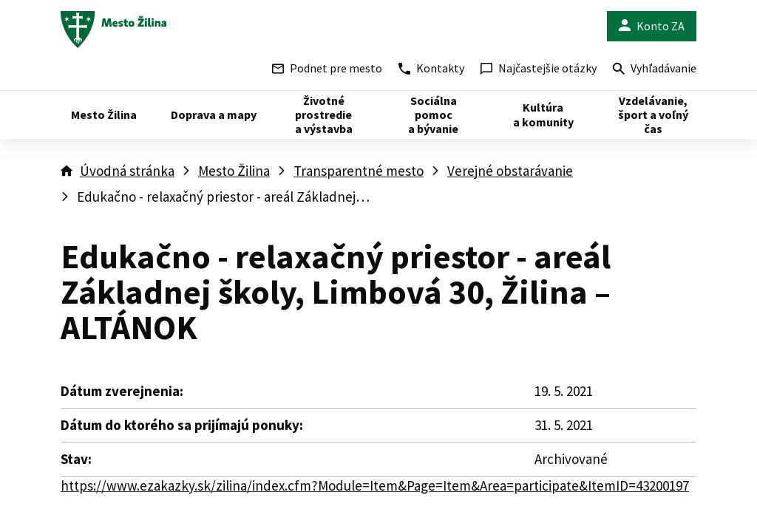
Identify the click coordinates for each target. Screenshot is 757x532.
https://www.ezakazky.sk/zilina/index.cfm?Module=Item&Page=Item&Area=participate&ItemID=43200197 (375, 485)
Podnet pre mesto (327, 68)
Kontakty (431, 68)
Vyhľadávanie (655, 70)
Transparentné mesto (359, 171)
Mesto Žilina (234, 171)
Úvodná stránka (127, 171)
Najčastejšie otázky (539, 68)
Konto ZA (652, 26)
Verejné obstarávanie (510, 171)
